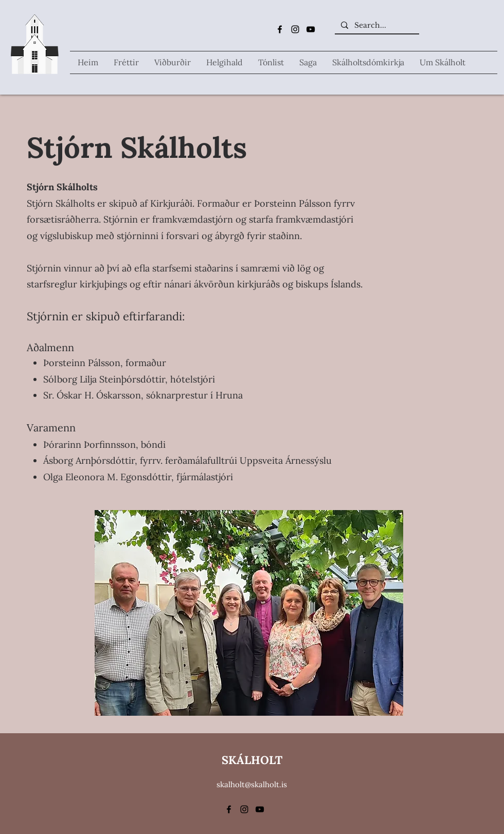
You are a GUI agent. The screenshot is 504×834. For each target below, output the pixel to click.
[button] (224, 62)
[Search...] (376, 26)
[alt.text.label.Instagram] (295, 29)
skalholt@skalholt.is (252, 784)
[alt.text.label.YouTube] (311, 29)
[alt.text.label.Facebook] (280, 29)
